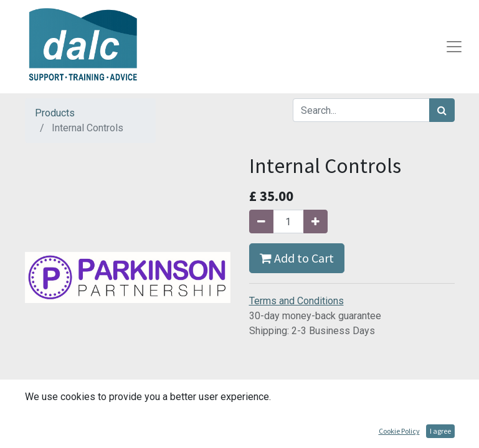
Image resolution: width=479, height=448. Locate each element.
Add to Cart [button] (297, 258)
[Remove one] (261, 222)
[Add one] (315, 222)
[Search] (442, 110)
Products (55, 113)
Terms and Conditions (296, 301)
